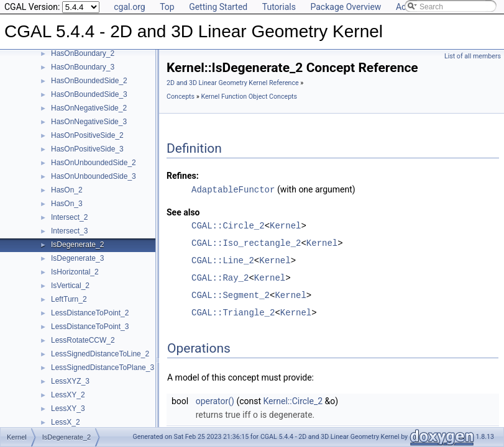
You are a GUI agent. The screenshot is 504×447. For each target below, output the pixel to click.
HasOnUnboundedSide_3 (94, 176)
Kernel (285, 225)
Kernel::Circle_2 (293, 400)
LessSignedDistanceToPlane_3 (103, 368)
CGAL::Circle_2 (228, 225)
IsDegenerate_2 (77, 245)
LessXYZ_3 (70, 381)
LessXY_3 (68, 409)
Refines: (183, 176)
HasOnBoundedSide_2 (89, 81)
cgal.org (129, 7)
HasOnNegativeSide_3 (89, 122)
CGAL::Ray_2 (220, 277)
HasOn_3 (67, 204)
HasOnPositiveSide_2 (87, 135)
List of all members (473, 56)
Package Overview (346, 7)
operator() (215, 400)
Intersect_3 (69, 231)
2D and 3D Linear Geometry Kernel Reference (233, 83)
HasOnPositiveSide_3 (87, 149)
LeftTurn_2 (69, 299)
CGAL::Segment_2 (231, 295)
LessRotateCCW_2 (83, 340)
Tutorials (279, 7)
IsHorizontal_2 (75, 272)
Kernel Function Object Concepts (249, 97)
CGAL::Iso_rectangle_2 (246, 242)
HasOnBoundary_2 (83, 53)
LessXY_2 (68, 395)
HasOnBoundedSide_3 (89, 94)
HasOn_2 (67, 190)
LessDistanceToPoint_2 (90, 313)
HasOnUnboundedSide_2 (94, 163)
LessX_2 (66, 422)
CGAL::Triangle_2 (233, 312)
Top (167, 7)
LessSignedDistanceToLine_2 (100, 354)
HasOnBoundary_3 (83, 67)
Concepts (181, 97)
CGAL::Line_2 (223, 260)
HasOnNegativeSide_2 (89, 108)
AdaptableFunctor (233, 189)
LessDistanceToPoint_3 (90, 327)
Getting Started (218, 7)
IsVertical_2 (70, 286)
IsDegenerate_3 (77, 258)
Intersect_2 (69, 217)
